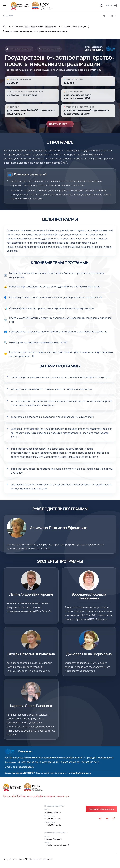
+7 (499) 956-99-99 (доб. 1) (57, 847)
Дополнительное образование (21, 49)
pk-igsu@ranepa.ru (53, 813)
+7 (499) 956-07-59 (69, 763)
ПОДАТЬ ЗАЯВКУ (60, 125)
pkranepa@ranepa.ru (53, 840)
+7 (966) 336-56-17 (90, 763)
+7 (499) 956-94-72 (49, 763)
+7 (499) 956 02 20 (53, 820)
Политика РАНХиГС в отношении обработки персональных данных (36, 797)
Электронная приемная (101, 810)
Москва (9, 16)
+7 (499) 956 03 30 (53, 826)
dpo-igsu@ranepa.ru (24, 768)
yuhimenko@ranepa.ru (79, 774)
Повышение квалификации (74, 27)
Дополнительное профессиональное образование (34, 27)
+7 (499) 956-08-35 (28, 763)
